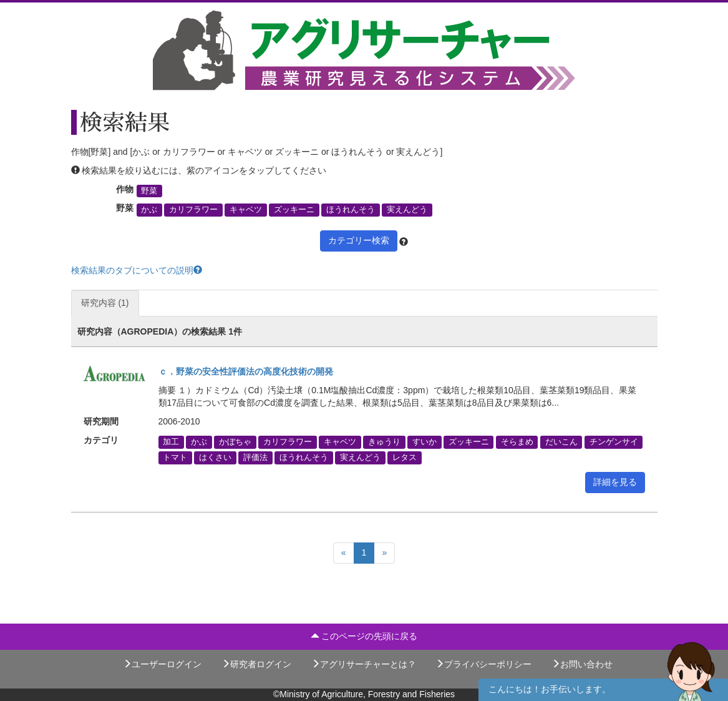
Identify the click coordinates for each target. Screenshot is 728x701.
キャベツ (246, 210)
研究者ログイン (256, 664)
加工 (171, 442)
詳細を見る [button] (615, 482)
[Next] (384, 553)
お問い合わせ (582, 664)
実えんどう (407, 210)
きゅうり (384, 442)
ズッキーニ (294, 210)
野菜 (149, 191)
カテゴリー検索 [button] (359, 240)
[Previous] (344, 553)
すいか (425, 442)
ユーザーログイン (162, 664)
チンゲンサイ (614, 442)
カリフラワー (193, 210)
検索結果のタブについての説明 (137, 270)
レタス (405, 458)
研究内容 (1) (105, 303)
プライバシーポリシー (483, 664)
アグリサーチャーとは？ (364, 664)
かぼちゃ (235, 442)
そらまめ (517, 442)
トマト (175, 458)
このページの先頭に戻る (364, 636)
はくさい (215, 458)
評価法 (255, 458)
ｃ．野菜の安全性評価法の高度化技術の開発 (246, 371)
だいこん (561, 442)
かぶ (149, 210)
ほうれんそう (351, 210)
